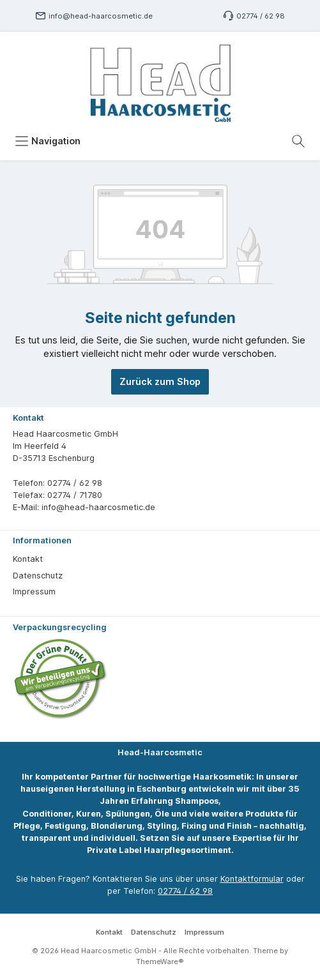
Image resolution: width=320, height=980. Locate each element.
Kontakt (28, 559)
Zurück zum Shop (160, 381)
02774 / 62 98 (261, 16)
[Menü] (48, 141)
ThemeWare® (160, 961)
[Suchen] (298, 141)
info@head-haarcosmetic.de (101, 16)
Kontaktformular (252, 879)
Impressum (34, 592)
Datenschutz (38, 576)
